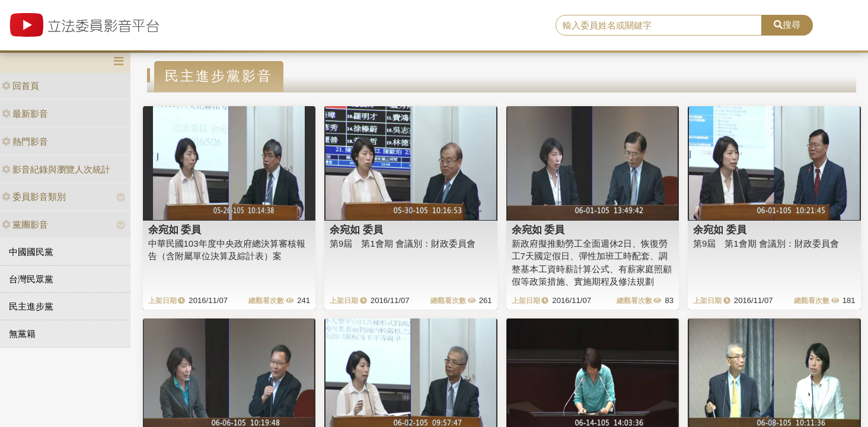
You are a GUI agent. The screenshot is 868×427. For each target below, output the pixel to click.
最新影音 (25, 114)
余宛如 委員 (175, 230)
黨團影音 (25, 224)
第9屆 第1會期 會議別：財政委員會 (403, 243)
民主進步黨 (31, 306)
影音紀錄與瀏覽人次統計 (56, 169)
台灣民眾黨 (31, 279)
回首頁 (20, 86)
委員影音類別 (34, 197)
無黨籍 (22, 334)
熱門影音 (25, 141)
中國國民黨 (31, 252)
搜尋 (787, 25)
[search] (659, 26)
